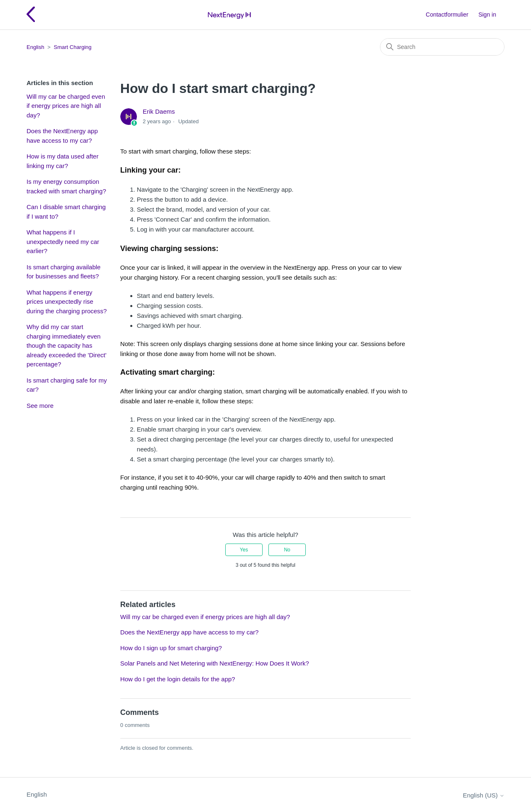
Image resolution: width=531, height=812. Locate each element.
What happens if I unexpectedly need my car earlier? (63, 241)
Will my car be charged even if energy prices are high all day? (66, 106)
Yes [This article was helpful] (244, 550)
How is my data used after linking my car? (62, 161)
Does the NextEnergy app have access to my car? (62, 136)
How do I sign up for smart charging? (171, 648)
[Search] (442, 47)
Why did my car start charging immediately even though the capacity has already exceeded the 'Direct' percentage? (67, 345)
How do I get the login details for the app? (178, 679)
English (35, 47)
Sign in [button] (487, 15)
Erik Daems (159, 111)
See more (40, 406)
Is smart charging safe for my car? (67, 385)
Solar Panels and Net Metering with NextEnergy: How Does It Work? (215, 663)
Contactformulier (447, 15)
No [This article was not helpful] (287, 550)
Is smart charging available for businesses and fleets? (63, 272)
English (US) (484, 795)
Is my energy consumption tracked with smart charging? (66, 186)
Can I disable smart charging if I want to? (66, 212)
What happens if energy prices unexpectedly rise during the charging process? (67, 302)
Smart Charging (72, 47)
